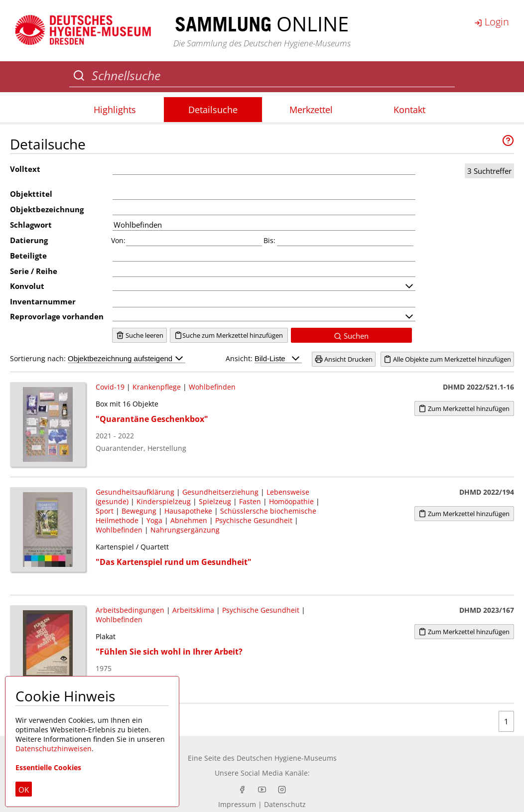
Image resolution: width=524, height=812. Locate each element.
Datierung (29, 240)
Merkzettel (311, 110)
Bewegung (139, 511)
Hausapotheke (188, 511)
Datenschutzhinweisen (54, 748)
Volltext (25, 169)
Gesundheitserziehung (220, 492)
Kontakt (409, 110)
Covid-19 (110, 387)
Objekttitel (31, 194)
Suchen (351, 336)
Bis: (269, 240)
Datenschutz (285, 804)
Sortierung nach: (98, 358)
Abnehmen (189, 520)
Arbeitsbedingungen (130, 610)
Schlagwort (31, 225)
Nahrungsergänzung (185, 530)
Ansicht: (264, 358)
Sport (105, 511)
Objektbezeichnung (47, 209)
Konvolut (27, 286)
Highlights (115, 110)
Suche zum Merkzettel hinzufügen (229, 335)
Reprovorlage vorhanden (57, 316)
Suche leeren (140, 335)
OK (24, 790)
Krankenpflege (157, 387)
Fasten (250, 501)
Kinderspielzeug (164, 501)
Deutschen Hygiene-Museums (287, 758)
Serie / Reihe (34, 271)
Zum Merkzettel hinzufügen (464, 408)
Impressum (237, 804)
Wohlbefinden (212, 387)
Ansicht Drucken (344, 359)
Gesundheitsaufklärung (135, 492)
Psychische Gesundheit (254, 520)
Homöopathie (291, 501)
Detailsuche (213, 110)
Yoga (154, 520)
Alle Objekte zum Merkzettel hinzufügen (447, 359)
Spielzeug (215, 501)
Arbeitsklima (193, 610)
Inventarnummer (43, 301)
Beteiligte (28, 256)
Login (492, 22)
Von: (118, 240)
